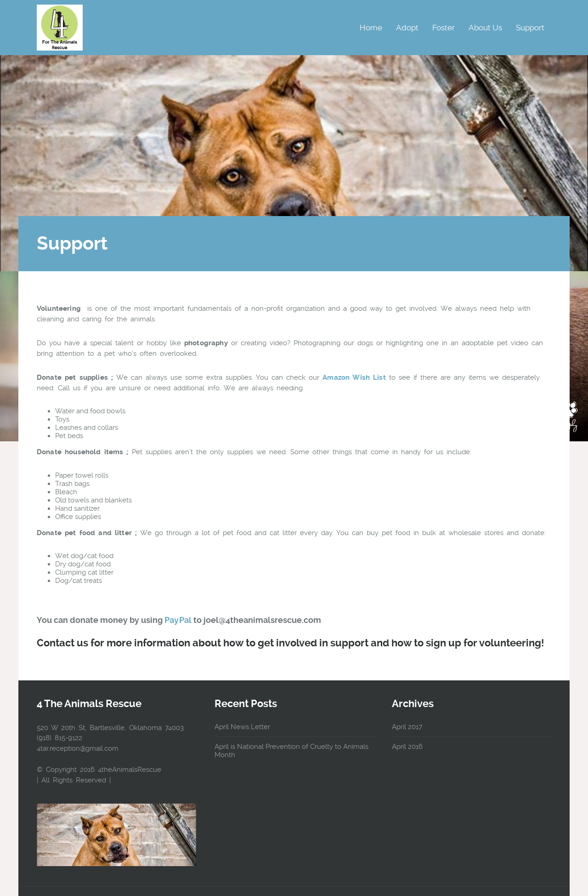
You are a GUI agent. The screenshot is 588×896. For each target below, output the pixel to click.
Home (371, 28)
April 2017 (407, 727)
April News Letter (242, 727)
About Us (485, 28)
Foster (444, 28)
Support (530, 28)
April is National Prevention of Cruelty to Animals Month (291, 751)
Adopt (407, 28)
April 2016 (407, 747)
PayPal (178, 620)
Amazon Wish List (354, 377)
